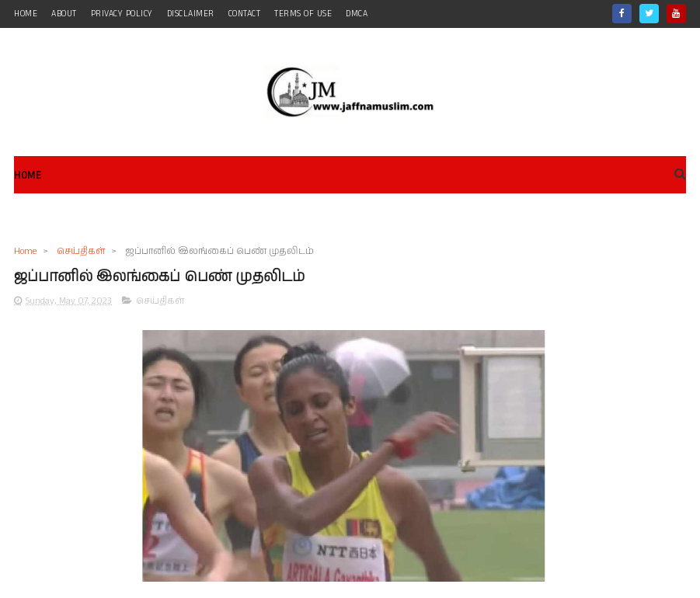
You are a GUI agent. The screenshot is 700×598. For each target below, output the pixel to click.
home (26, 14)
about (64, 14)
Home (28, 176)
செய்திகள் (81, 251)
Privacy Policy (122, 14)
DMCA (357, 14)
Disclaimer (191, 14)
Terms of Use (303, 14)
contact (245, 14)
